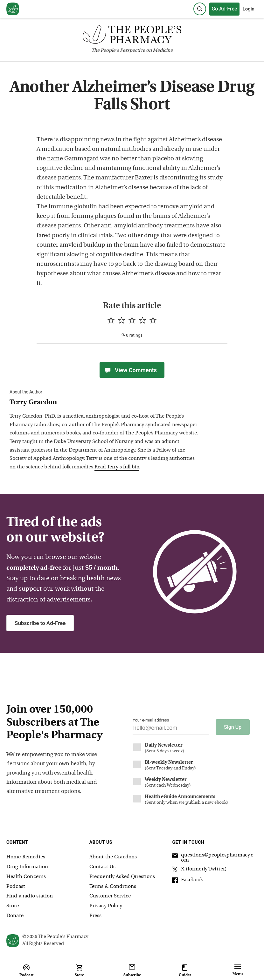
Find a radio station (30, 896)
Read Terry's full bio (117, 467)
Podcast (16, 887)
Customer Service (110, 896)
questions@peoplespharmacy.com (213, 858)
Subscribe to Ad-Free (40, 623)
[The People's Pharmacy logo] (132, 36)
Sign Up (233, 727)
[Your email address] (171, 730)
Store (13, 906)
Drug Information (27, 867)
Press (96, 916)
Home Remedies (26, 857)
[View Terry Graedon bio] (105, 403)
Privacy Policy (106, 906)
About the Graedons (113, 857)
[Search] (200, 9)
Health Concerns (26, 877)
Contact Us (103, 867)
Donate (15, 916)
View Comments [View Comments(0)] (130, 370)
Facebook (188, 881)
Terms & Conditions (113, 887)
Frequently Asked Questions (122, 877)
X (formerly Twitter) (199, 870)
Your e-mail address (151, 720)
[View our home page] (13, 9)
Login (249, 9)
